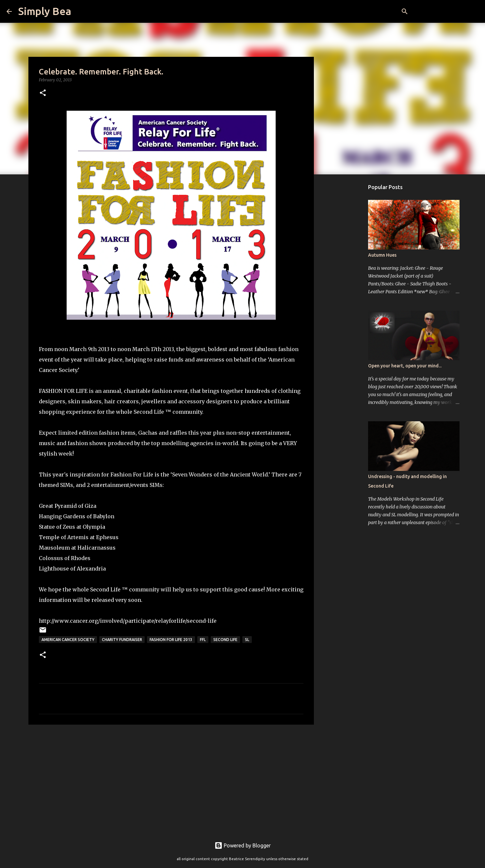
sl (247, 640)
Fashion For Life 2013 (171, 640)
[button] (43, 93)
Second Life (225, 640)
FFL (203, 640)
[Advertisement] (171, 780)
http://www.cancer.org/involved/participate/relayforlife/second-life (128, 621)
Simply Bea (45, 11)
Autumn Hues (382, 255)
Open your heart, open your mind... (405, 366)
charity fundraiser (122, 640)
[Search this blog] (445, 11)
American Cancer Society (68, 640)
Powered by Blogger (243, 845)
